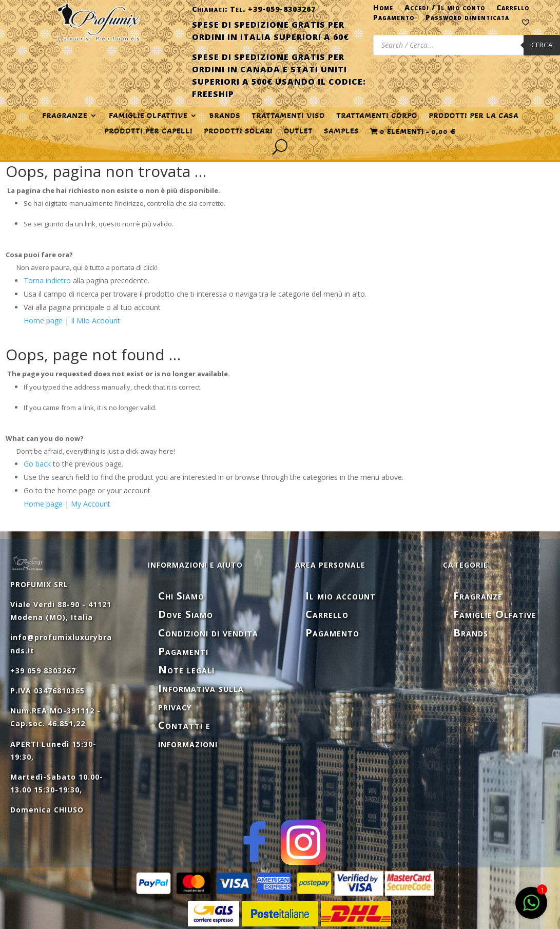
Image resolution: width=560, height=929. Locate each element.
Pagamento (394, 20)
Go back (37, 464)
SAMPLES (341, 131)
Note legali (186, 670)
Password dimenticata (467, 20)
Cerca (542, 45)
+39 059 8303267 (43, 671)
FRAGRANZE (65, 116)
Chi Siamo (181, 596)
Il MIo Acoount (95, 321)
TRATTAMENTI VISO (288, 116)
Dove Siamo (186, 614)
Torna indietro (47, 280)
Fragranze (478, 596)
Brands (225, 116)
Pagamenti (183, 651)
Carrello (513, 10)
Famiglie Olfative (495, 614)
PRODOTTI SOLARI (238, 131)
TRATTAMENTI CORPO (377, 116)
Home (383, 10)
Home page (43, 321)
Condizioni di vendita (208, 633)
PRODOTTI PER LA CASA (474, 116)
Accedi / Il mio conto (445, 10)
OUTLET (298, 131)
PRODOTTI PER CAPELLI (148, 131)
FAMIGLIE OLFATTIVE (148, 116)
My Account (91, 504)
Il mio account (341, 596)
